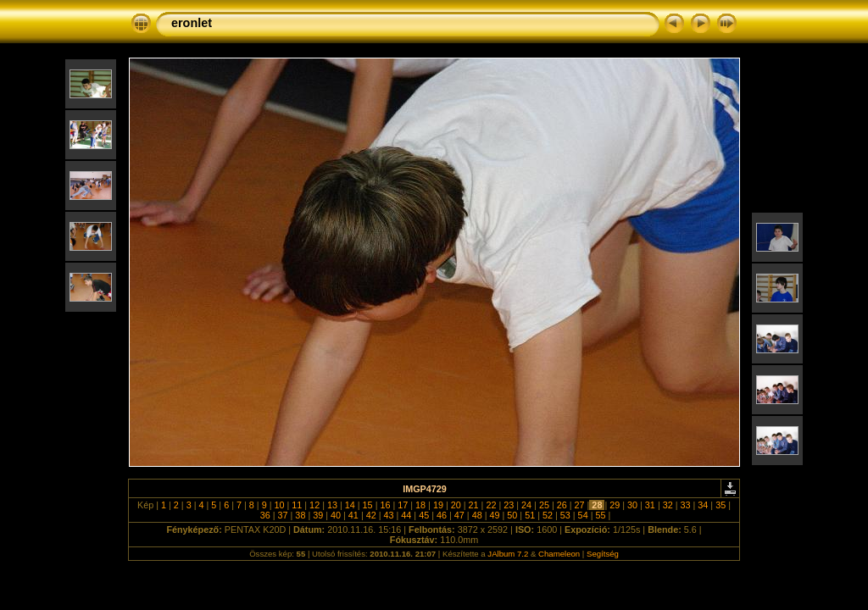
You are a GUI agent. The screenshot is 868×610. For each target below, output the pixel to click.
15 (368, 505)
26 (562, 505)
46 (442, 515)
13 (332, 505)
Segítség (603, 554)
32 (668, 505)
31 (650, 505)
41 (353, 515)
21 (474, 505)
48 (477, 515)
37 (283, 515)
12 (314, 505)
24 (526, 505)
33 (686, 505)
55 (600, 515)
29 (615, 505)
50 (512, 515)
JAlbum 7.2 (508, 554)
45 (424, 515)
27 (580, 505)
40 (336, 515)
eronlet (192, 23)
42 (371, 515)
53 (565, 515)
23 (509, 505)
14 (350, 505)
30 (632, 505)
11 (297, 505)
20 (456, 505)
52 (548, 515)
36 (265, 515)
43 (389, 515)
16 (385, 505)
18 (420, 505)
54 (583, 515)
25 (544, 505)
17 (403, 505)
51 (530, 515)
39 (318, 515)
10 (279, 505)
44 (406, 515)
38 (300, 515)
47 (459, 515)
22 (491, 505)
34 (703, 505)
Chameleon (559, 554)
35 (721, 505)
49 (494, 515)
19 (438, 505)
